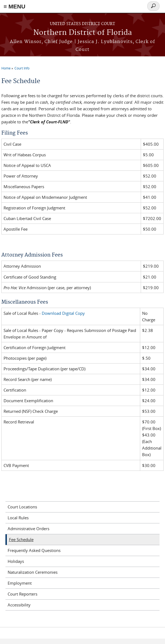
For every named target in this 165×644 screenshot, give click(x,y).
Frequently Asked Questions (34, 550)
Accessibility (19, 605)
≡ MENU (14, 6)
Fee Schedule (21, 539)
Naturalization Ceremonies (33, 572)
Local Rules (18, 518)
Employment (20, 583)
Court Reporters (22, 594)
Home (6, 68)
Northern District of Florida (83, 33)
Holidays (16, 561)
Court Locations (22, 507)
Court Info (22, 68)
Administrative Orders (28, 529)
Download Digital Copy (63, 313)
